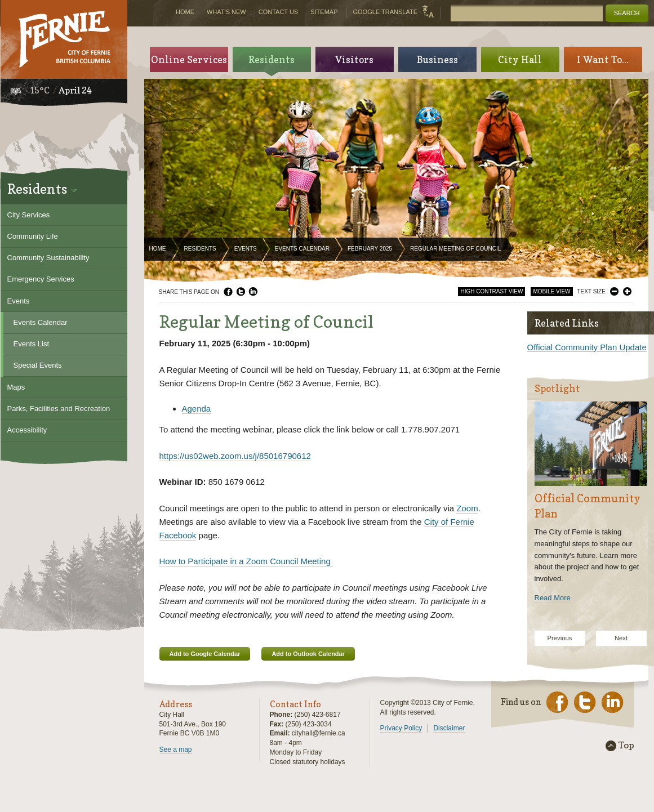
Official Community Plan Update (587, 347)
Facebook (228, 292)
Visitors (354, 59)
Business (437, 59)
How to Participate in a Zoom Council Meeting (246, 561)
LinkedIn (253, 292)
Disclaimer (449, 728)
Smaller (614, 291)
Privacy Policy (401, 728)
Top (626, 746)
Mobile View (551, 291)
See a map (176, 749)
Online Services (189, 59)
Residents (200, 249)
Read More (553, 598)
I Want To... (603, 59)
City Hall (520, 59)
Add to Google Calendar (205, 654)
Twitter (241, 292)
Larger (627, 291)
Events (246, 249)
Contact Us (279, 12)
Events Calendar (302, 249)
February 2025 (370, 249)
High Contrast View (491, 291)
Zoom (467, 508)
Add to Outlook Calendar (308, 654)
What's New (226, 12)
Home (158, 249)
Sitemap (324, 12)
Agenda (197, 409)
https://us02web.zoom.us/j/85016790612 (235, 456)
